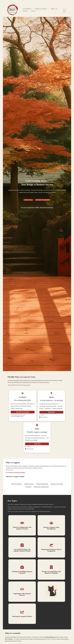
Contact (25, 11)
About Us (55, 9)
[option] (66, 10)
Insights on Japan (42, 9)
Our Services (27, 9)
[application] (31, 9)
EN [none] (64, 10)
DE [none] (66, 10)
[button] (23, 484)
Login (34, 11)
